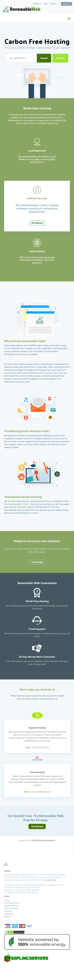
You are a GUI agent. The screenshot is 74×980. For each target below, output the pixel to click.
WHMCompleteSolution (43, 840)
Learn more (51, 880)
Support (8, 917)
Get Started (37, 562)
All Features (37, 223)
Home (7, 900)
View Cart (67, 4)
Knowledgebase (11, 906)
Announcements (12, 903)
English (37, 4)
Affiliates (8, 911)
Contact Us (9, 914)
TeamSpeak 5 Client (18, 504)
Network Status (11, 908)
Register (54, 4)
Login (46, 4)
